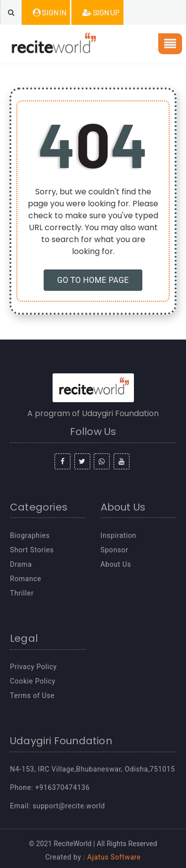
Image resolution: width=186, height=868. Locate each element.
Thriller (22, 593)
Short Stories (32, 550)
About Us (116, 564)
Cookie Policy (33, 681)
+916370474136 (62, 787)
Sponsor (115, 550)
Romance (26, 579)
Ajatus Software (114, 857)
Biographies (30, 535)
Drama (21, 564)
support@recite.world (69, 806)
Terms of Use (32, 695)
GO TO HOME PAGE (93, 280)
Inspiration (119, 535)
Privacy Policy (33, 667)
